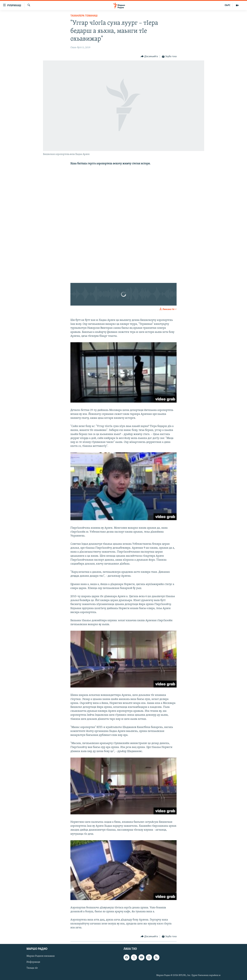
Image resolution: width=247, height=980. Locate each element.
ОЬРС (228, 5)
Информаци (33, 962)
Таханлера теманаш (84, 16)
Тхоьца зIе (32, 968)
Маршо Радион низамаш (41, 956)
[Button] (149, 57)
